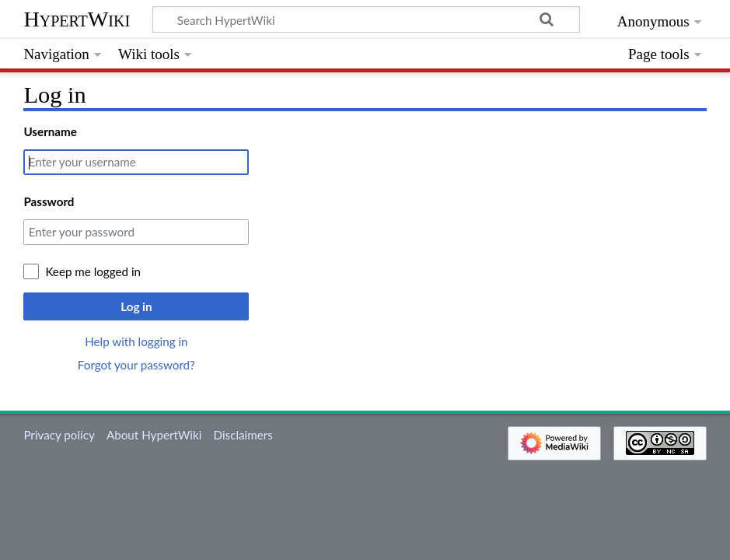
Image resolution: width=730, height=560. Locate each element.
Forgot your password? (136, 365)
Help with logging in (136, 341)
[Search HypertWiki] (366, 19)
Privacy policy (59, 435)
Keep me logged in (93, 271)
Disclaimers (243, 435)
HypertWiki (77, 19)
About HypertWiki (154, 435)
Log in (136, 306)
